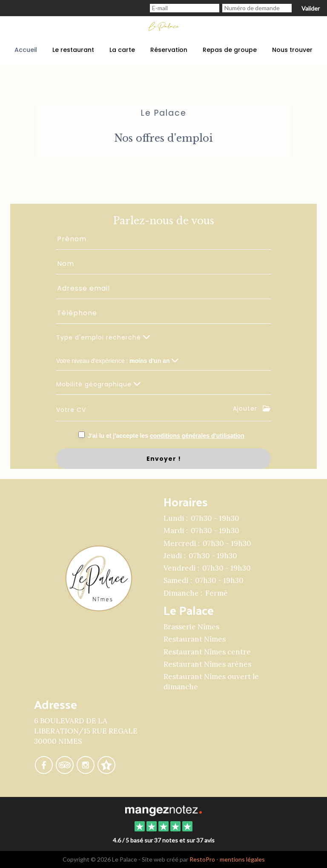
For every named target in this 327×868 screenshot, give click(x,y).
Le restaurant (73, 50)
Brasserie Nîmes (191, 627)
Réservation (169, 50)
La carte (122, 50)
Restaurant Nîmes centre (207, 652)
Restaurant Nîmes (195, 639)
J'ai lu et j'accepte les (166, 436)
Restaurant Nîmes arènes (207, 664)
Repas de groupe (230, 50)
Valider (311, 8)
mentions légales (242, 859)
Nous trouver (292, 50)
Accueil (26, 50)
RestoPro (202, 859)
